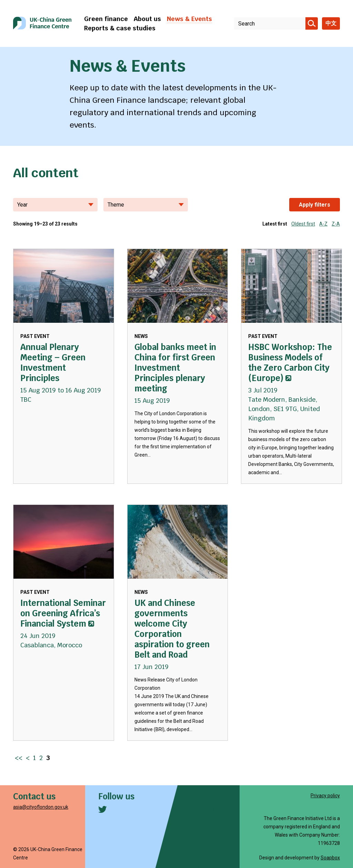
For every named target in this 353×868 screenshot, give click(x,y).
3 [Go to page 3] (48, 758)
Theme (146, 205)
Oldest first (303, 224)
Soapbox (330, 858)
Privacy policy (325, 796)
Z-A (336, 224)
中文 (331, 23)
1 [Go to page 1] (34, 758)
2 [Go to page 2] (41, 758)
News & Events (189, 19)
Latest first (275, 224)
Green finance (106, 19)
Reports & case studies (120, 28)
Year (55, 205)
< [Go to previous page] (28, 758)
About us (147, 19)
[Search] (312, 23)
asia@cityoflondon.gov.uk (41, 807)
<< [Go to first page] (19, 758)
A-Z (323, 224)
